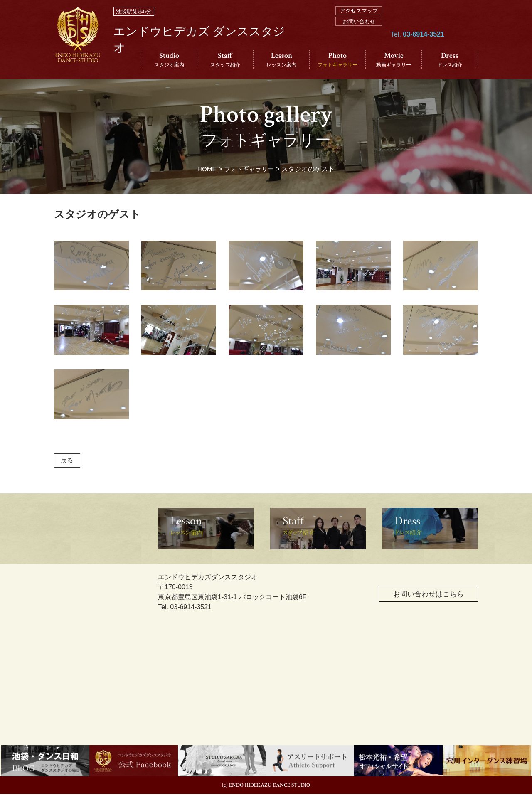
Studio (169, 60)
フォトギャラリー (249, 169)
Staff (225, 60)
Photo (337, 60)
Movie (394, 60)
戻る (68, 461)
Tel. (417, 46)
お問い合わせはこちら (421, 596)
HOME (205, 169)
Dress (450, 60)
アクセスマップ (359, 11)
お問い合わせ (359, 21)
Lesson (281, 60)
